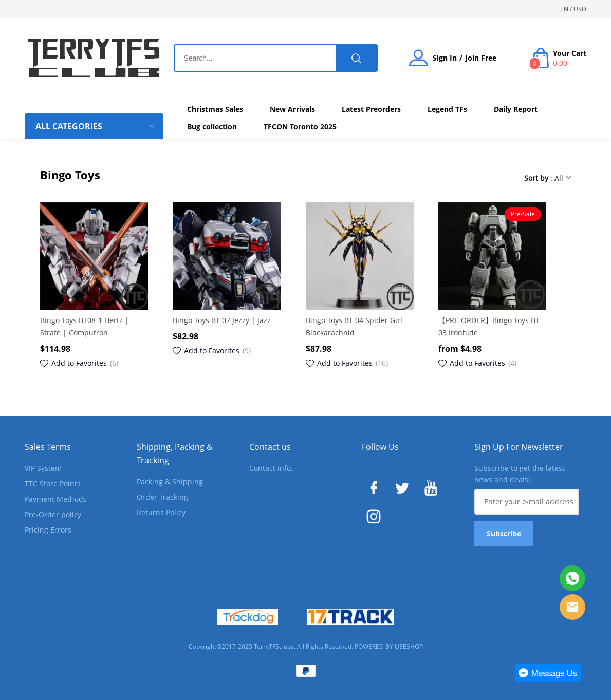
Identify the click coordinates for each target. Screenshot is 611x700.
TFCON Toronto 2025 (300, 127)
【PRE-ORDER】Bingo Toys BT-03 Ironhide (490, 326)
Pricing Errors (48, 530)
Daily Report (516, 109)
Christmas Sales (215, 109)
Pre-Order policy (53, 514)
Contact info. (271, 468)
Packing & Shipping (170, 481)
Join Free (481, 58)
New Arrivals (292, 109)
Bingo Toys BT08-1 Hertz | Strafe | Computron (85, 326)
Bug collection (212, 127)
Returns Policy (161, 512)
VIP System (43, 468)
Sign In (445, 58)
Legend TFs (447, 109)
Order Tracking (162, 497)
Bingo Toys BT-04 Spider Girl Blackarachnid (354, 326)
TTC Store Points (53, 484)
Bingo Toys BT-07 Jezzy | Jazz (222, 320)
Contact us (270, 447)
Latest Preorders (371, 109)
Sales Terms (48, 447)
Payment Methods (56, 499)
